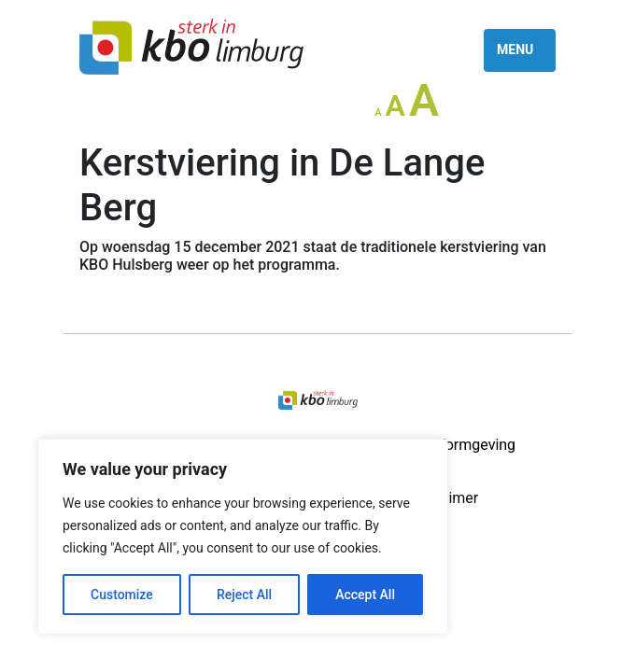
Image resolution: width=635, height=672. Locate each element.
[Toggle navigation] (520, 50)
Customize (122, 595)
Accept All (365, 595)
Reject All (244, 595)
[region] (243, 537)
